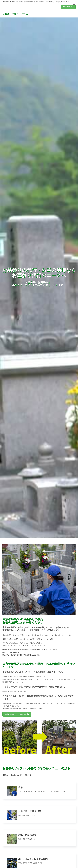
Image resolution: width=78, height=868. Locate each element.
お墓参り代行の (15, 14)
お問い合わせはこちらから (17, 714)
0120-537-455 (68, 7)
